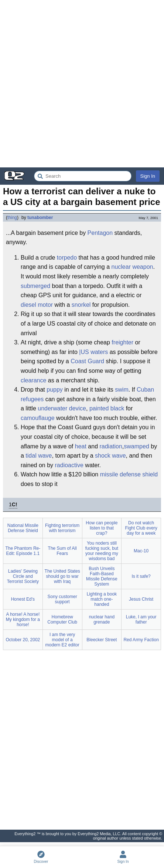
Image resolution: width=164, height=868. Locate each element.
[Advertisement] (82, 84)
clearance (33, 380)
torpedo (67, 258)
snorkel (81, 305)
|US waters (93, 352)
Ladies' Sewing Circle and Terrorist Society (23, 576)
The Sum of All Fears (62, 551)
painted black (107, 408)
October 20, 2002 (23, 640)
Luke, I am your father (141, 619)
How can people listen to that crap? (102, 528)
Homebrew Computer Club (62, 619)
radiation (111, 446)
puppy (55, 390)
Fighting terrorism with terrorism (62, 528)
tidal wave (39, 456)
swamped (136, 446)
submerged (35, 286)
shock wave (110, 456)
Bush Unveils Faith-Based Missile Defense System (102, 576)
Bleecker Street (102, 640)
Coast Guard (87, 361)
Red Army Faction (141, 640)
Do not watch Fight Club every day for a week (141, 528)
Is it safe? (141, 576)
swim (122, 390)
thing (12, 218)
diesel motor (37, 305)
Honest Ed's (23, 599)
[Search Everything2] (83, 176)
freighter (122, 342)
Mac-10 (141, 551)
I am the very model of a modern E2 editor (62, 640)
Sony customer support (62, 599)
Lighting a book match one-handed (102, 599)
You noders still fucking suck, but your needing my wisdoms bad (102, 551)
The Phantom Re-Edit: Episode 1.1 (23, 551)
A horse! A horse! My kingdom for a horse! (23, 619)
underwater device (62, 408)
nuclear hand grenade (102, 619)
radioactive (69, 465)
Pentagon (100, 233)
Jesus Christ (141, 599)
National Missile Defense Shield (23, 528)
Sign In (148, 176)
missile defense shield (129, 474)
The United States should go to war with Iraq (62, 576)
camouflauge (38, 418)
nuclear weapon (132, 267)
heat (81, 446)
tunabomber (40, 218)
